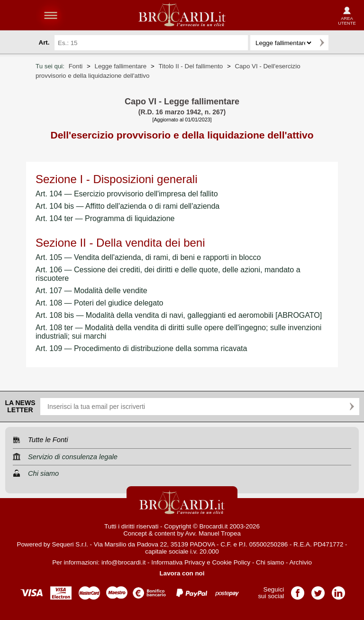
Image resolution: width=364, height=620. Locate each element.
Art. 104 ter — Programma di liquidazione (105, 218)
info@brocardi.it (124, 562)
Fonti (76, 66)
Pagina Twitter (318, 590)
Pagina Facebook (298, 590)
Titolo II (191, 66)
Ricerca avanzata (340, 43)
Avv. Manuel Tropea (213, 533)
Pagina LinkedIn (338, 590)
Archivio (300, 562)
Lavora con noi (182, 573)
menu (51, 15)
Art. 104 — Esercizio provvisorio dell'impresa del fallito (127, 194)
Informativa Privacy (178, 562)
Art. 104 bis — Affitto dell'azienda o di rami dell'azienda (127, 206)
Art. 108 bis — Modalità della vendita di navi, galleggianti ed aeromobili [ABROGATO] (179, 315)
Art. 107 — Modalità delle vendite (91, 291)
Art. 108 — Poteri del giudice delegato (100, 303)
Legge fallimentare (121, 66)
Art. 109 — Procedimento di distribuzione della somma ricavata (141, 348)
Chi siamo (270, 562)
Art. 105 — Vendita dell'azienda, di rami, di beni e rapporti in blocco (148, 257)
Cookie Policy (231, 562)
